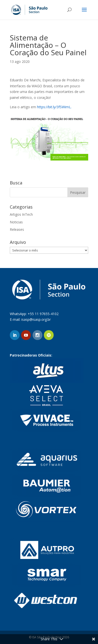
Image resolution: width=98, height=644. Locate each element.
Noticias (16, 222)
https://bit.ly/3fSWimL (54, 107)
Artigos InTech (21, 214)
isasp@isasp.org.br (36, 319)
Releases (17, 229)
